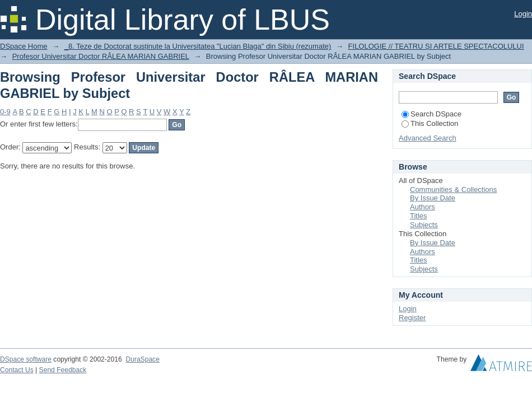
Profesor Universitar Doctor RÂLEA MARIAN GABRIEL (101, 56)
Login (523, 14)
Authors (423, 207)
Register (412, 318)
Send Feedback (63, 370)
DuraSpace (142, 359)
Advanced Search (428, 138)
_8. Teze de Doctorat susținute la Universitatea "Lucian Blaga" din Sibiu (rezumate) (198, 46)
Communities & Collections (453, 189)
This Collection (430, 123)
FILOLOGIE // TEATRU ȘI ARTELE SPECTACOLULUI (436, 46)
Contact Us (17, 370)
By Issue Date (433, 198)
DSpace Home (24, 46)
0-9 (5, 112)
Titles (419, 216)
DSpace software (26, 359)
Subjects (424, 225)
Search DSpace (431, 114)
